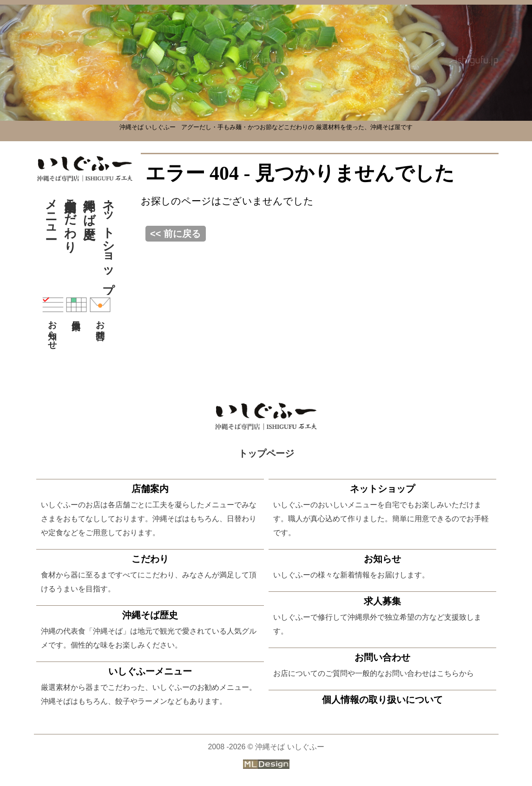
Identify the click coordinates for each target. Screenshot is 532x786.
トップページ (266, 453)
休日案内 (76, 305)
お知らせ (53, 320)
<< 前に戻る (175, 234)
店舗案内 (150, 489)
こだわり (70, 219)
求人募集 (382, 601)
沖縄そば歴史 (89, 205)
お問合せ (100, 315)
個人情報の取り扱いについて (382, 700)
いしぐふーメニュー (150, 671)
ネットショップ (108, 239)
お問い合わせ (382, 657)
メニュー (51, 212)
